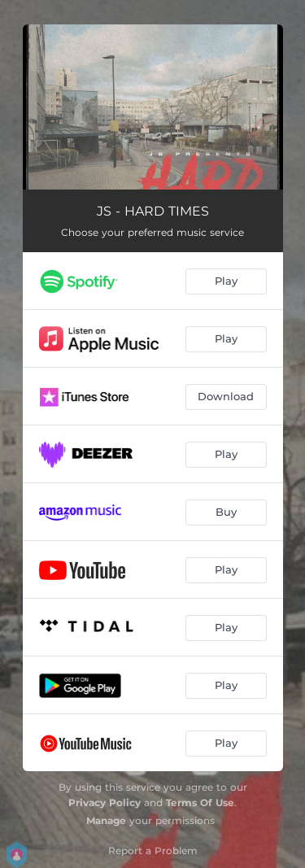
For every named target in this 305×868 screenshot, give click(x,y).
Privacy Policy (105, 803)
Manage (106, 820)
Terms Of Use (200, 803)
